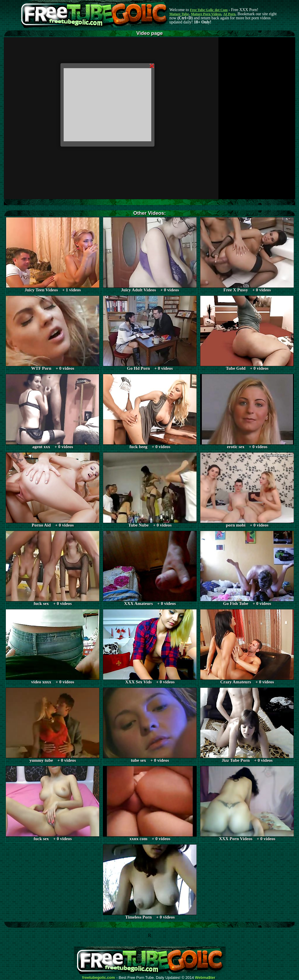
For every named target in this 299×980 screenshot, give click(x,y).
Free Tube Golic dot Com (209, 10)
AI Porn (230, 14)
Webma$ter (205, 978)
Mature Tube (179, 14)
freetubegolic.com (99, 978)
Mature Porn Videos (206, 14)
